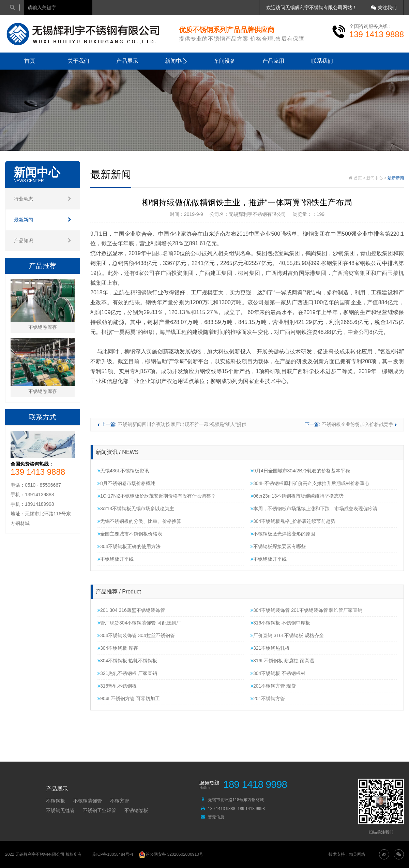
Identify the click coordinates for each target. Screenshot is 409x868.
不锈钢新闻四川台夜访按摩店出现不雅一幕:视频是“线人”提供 (182, 424)
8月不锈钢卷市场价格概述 (126, 483)
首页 (30, 61)
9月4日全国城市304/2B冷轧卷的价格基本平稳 (300, 471)
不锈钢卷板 (136, 810)
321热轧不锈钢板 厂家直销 (127, 673)
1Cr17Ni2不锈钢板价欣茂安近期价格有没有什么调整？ (157, 496)
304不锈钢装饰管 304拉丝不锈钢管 (136, 635)
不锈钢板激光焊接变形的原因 (283, 534)
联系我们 (322, 61)
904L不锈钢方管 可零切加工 (129, 698)
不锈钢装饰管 (88, 801)
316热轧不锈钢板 (117, 686)
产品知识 (43, 240)
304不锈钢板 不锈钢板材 (278, 673)
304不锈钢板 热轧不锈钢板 (127, 661)
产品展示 (127, 61)
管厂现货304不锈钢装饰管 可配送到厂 (139, 623)
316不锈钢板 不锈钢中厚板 (280, 623)
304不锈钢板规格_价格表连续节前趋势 (293, 521)
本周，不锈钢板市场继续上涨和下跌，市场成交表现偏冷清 (314, 509)
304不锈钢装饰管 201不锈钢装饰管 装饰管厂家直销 (307, 610)
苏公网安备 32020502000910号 (171, 854)
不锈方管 (120, 801)
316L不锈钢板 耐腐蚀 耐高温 (282, 661)
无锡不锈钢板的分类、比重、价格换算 (139, 521)
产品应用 (273, 61)
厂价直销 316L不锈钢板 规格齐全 (287, 635)
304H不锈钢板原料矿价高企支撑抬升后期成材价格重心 (310, 483)
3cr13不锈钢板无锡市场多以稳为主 (136, 509)
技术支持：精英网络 (347, 854)
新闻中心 (176, 61)
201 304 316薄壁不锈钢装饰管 (131, 610)
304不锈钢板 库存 (118, 648)
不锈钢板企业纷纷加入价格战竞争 (358, 424)
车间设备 (225, 61)
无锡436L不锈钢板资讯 (123, 471)
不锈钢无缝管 (60, 810)
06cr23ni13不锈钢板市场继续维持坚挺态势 (297, 496)
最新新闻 (43, 220)
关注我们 (384, 8)
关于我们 (78, 61)
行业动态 (43, 199)
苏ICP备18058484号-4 (112, 854)
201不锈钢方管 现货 (273, 686)
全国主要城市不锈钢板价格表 (130, 534)
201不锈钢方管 (268, 698)
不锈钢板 (56, 801)
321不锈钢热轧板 (270, 648)
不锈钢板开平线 (116, 559)
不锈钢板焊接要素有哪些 (278, 546)
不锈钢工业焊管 (100, 810)
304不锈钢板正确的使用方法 (129, 546)
